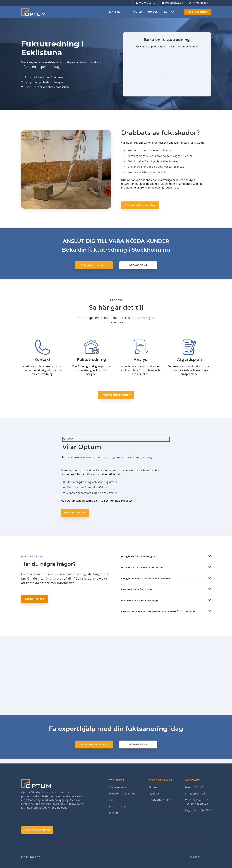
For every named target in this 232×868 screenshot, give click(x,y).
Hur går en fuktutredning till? (140, 560)
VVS (111, 800)
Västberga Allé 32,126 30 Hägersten (197, 802)
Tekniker (194, 857)
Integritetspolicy (31, 857)
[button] (166, 562)
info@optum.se (195, 794)
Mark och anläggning (123, 794)
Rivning (114, 813)
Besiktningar (117, 807)
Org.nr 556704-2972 (198, 811)
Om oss (154, 788)
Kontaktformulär (160, 800)
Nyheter (154, 794)
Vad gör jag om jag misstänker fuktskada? (148, 583)
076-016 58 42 (194, 788)
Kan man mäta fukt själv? (137, 594)
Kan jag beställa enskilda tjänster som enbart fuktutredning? (159, 616)
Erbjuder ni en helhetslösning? (140, 605)
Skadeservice (118, 788)
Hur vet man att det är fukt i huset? (143, 571)
